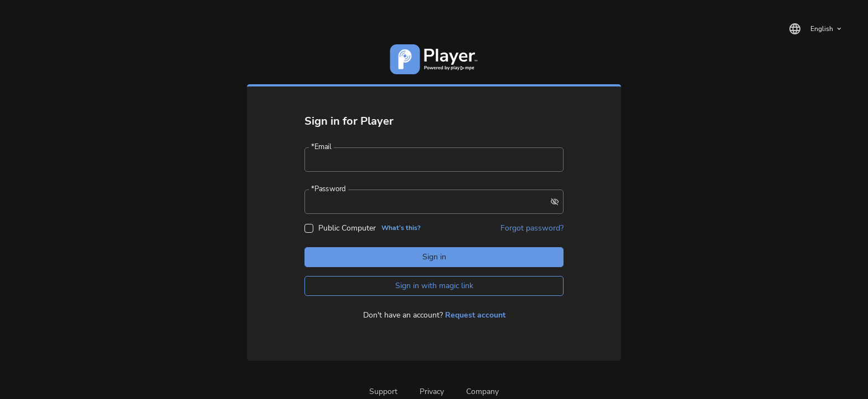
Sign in (434, 257)
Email (321, 147)
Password (328, 189)
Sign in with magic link (434, 286)
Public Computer (347, 228)
